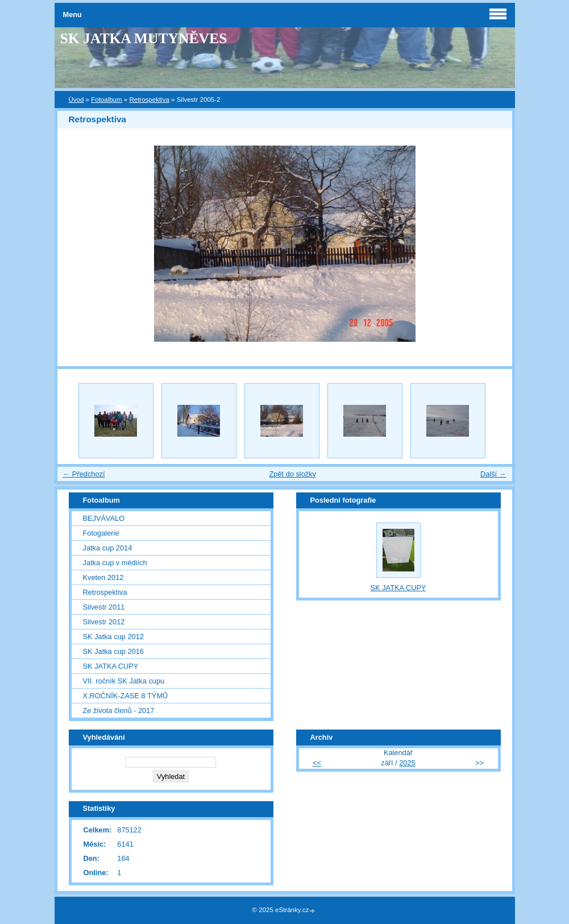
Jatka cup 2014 (108, 548)
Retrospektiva (149, 100)
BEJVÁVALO (104, 518)
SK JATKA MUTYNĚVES (144, 38)
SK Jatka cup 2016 (113, 651)
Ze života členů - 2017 (119, 710)
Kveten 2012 (103, 577)
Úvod (76, 100)
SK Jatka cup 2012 (113, 637)
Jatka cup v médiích (115, 563)
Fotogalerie (101, 533)
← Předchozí (84, 474)
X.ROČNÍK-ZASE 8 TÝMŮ (126, 696)
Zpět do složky (292, 474)
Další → (493, 474)
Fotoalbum (106, 100)
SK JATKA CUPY (111, 666)
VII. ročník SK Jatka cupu (124, 681)
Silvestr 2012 (104, 622)
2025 (407, 763)
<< (317, 763)
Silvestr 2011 (104, 607)
